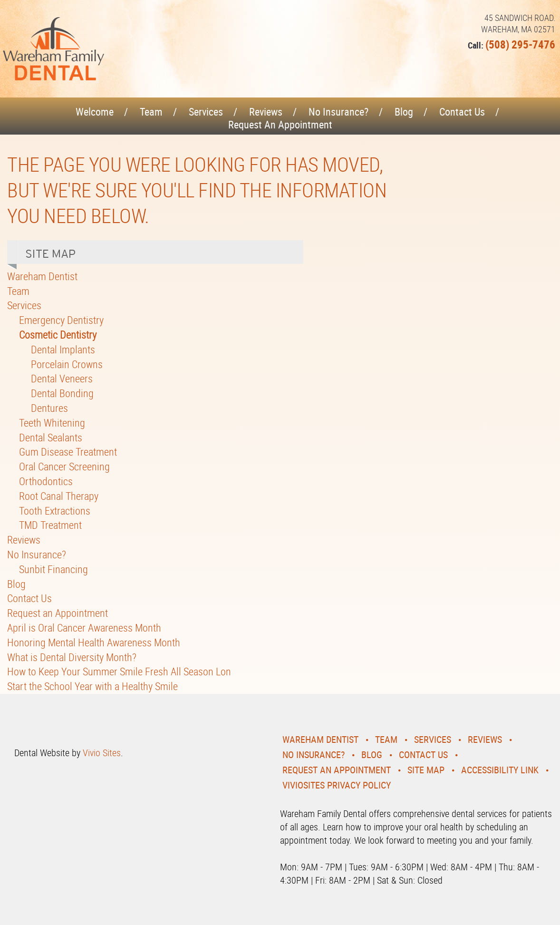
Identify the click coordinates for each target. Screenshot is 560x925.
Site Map (426, 770)
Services (206, 112)
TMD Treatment (50, 525)
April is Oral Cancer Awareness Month (84, 628)
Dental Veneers (62, 378)
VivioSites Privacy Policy (337, 785)
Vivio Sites (102, 753)
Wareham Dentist (42, 276)
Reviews (266, 112)
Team (151, 112)
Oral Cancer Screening (64, 466)
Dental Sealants (51, 437)
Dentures (49, 408)
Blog (404, 112)
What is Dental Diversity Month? (72, 657)
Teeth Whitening (52, 423)
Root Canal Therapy (59, 496)
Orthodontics (46, 481)
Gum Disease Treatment (68, 452)
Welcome (95, 112)
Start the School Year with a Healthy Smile (92, 686)
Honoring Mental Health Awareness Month (94, 642)
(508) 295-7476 (520, 44)
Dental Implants (63, 349)
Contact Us (462, 112)
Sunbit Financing (53, 569)
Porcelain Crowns (67, 364)
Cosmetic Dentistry (58, 335)
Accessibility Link (500, 770)
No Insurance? (338, 112)
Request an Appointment (280, 124)
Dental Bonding (62, 393)
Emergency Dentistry (61, 320)
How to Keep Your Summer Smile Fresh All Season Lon (119, 671)
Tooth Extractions (55, 511)
